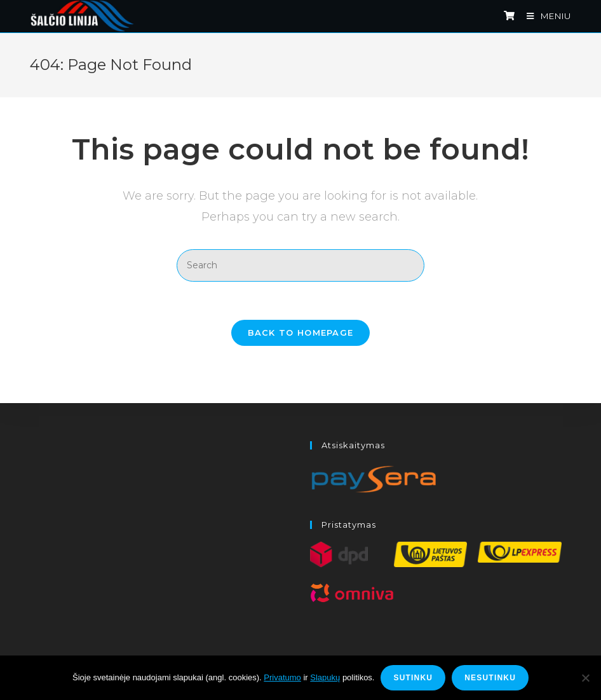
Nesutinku (490, 678)
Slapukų (325, 677)
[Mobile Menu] (544, 16)
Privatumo (282, 677)
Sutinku (413, 678)
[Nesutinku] (585, 678)
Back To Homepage (301, 333)
